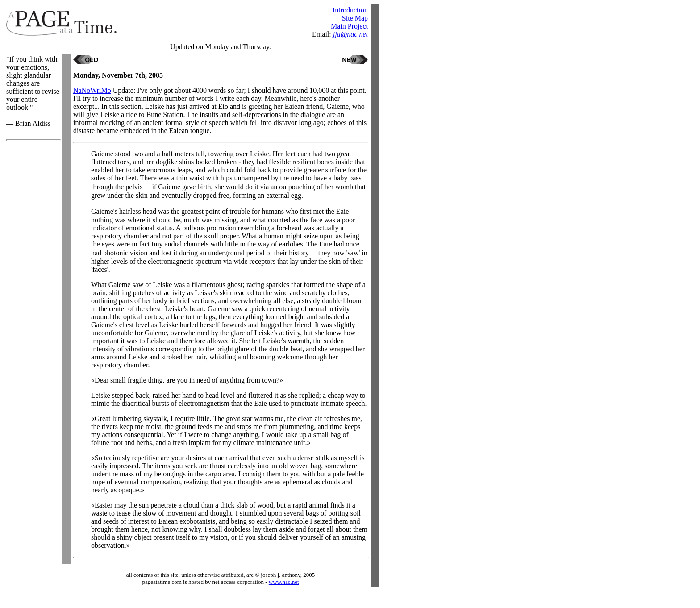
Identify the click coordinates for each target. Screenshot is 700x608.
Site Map (355, 18)
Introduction (350, 10)
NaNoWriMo (92, 90)
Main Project (349, 26)
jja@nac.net (350, 34)
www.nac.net (284, 582)
